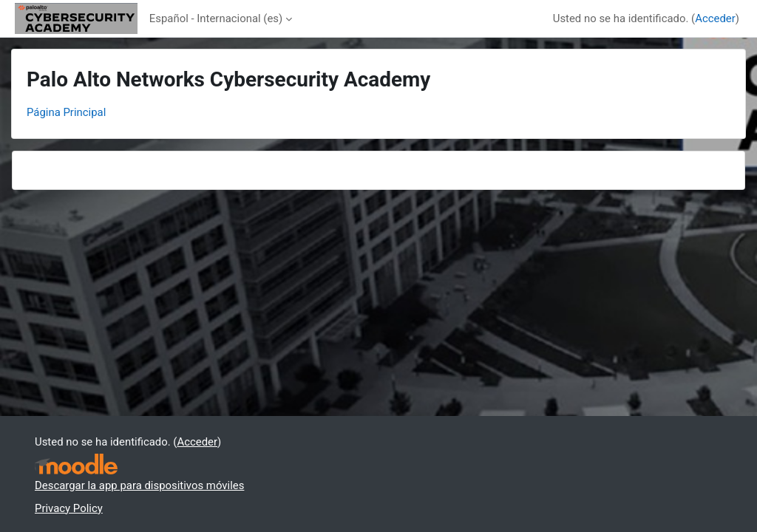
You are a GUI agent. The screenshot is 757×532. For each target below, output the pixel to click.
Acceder (715, 18)
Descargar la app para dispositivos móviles (139, 485)
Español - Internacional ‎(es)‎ (216, 18)
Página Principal (66, 112)
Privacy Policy (69, 508)
